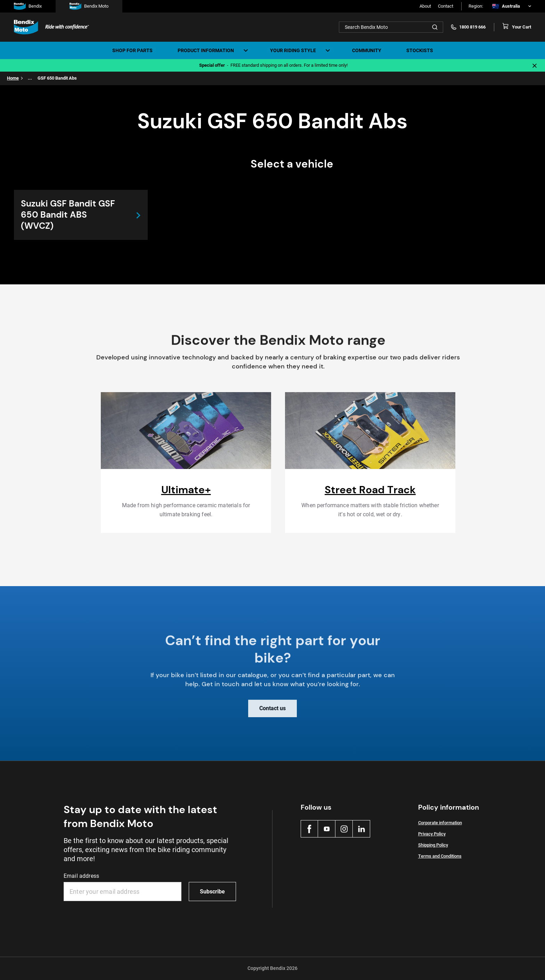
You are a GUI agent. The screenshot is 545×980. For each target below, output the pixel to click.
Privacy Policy (432, 834)
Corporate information (440, 823)
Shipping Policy (433, 845)
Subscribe (212, 892)
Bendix (28, 6)
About (425, 6)
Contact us (272, 713)
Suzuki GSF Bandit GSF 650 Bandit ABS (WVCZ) (68, 215)
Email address (81, 876)
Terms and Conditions (440, 856)
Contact (446, 6)
